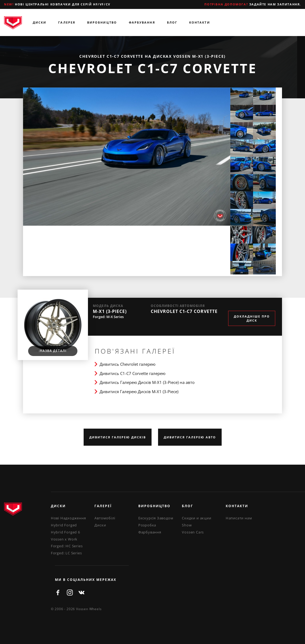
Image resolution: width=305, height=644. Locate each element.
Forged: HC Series (67, 546)
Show (187, 525)
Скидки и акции (196, 518)
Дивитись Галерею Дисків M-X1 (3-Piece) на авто (147, 382)
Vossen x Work (64, 539)
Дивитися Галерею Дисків (118, 437)
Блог (172, 22)
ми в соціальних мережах (86, 580)
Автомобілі (105, 518)
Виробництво (102, 22)
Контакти (200, 22)
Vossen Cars (193, 532)
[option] (127, 157)
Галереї (103, 506)
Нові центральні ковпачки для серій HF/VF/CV (57, 4)
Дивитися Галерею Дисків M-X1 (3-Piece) (139, 391)
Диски (40, 22)
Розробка (147, 525)
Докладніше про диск (252, 318)
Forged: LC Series (66, 553)
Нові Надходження (68, 518)
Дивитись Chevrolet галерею (127, 364)
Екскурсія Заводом (156, 518)
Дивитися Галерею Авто (190, 437)
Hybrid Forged (64, 525)
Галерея (67, 22)
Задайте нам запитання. (253, 4)
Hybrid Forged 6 (65, 532)
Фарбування (142, 22)
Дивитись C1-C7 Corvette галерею (132, 373)
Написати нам (239, 518)
